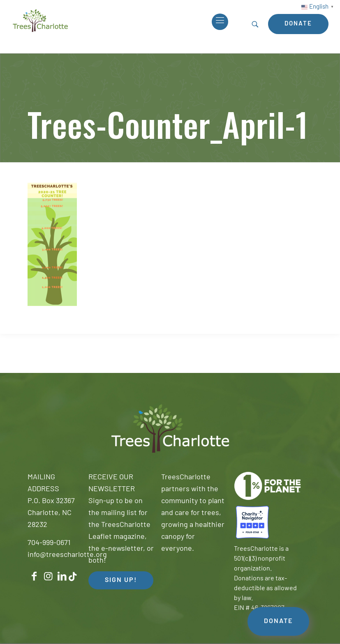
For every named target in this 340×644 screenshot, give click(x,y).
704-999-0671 (49, 543)
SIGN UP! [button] (121, 580)
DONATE (278, 621)
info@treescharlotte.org (67, 555)
